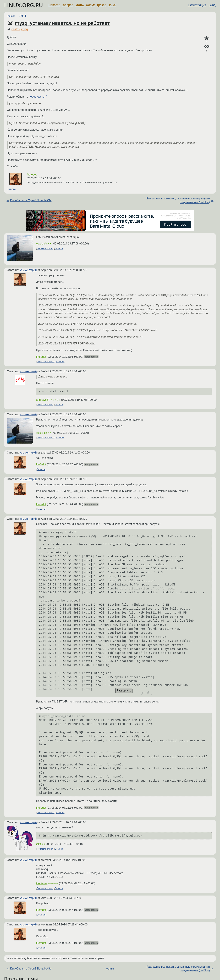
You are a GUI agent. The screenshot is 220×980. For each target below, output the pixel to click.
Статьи (79, 5)
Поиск (112, 5)
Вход (212, 5)
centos (16, 29)
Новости (54, 5)
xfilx (38, 844)
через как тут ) (38, 97)
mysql (25, 29)
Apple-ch (42, 244)
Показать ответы (46, 362)
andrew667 (43, 400)
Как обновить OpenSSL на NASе (31, 200)
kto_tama (42, 883)
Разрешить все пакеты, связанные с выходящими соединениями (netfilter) (178, 200)
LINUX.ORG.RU (24, 5)
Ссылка (12, 189)
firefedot (32, 175)
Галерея (67, 5)
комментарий (28, 270)
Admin (23, 16)
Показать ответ (45, 248)
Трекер (101, 5)
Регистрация (197, 5)
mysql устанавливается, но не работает (62, 23)
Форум (90, 5)
